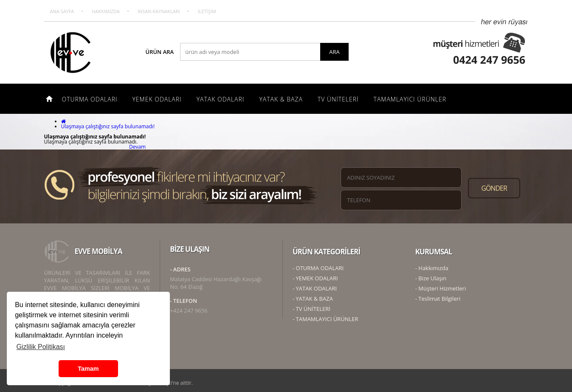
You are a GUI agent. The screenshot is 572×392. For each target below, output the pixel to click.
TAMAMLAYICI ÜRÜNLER (410, 99)
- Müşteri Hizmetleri (441, 288)
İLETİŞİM (207, 11)
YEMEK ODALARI (157, 99)
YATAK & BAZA (281, 99)
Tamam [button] (88, 369)
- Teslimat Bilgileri (438, 299)
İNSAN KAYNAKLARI (159, 11)
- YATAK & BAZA (313, 299)
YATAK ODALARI (221, 99)
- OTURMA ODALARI (318, 268)
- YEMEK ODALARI (315, 278)
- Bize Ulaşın (431, 278)
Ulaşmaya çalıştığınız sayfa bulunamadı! (108, 126)
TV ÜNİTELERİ (338, 99)
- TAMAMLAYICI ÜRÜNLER (325, 319)
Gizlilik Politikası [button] (41, 347)
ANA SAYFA (62, 11)
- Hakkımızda (432, 268)
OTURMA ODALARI (90, 99)
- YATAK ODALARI (315, 288)
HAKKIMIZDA (106, 11)
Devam (137, 147)
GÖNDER (494, 188)
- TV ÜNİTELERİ (311, 309)
